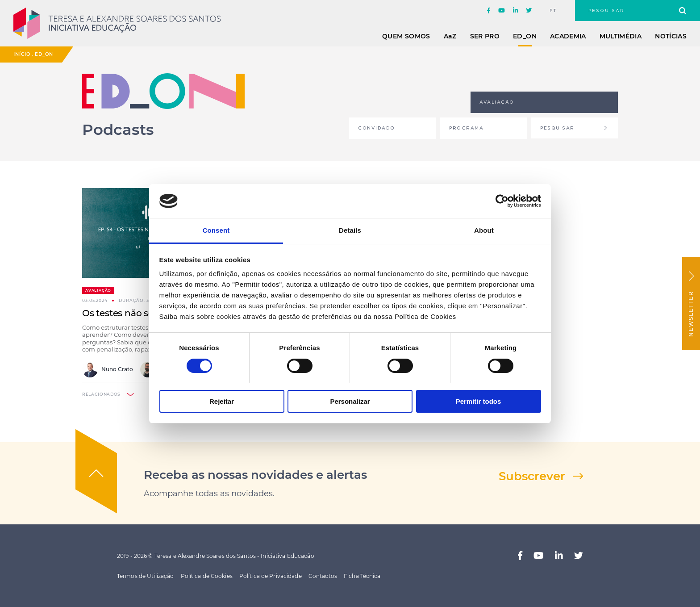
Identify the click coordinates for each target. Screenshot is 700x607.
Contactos (323, 576)
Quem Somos (406, 36)
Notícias (671, 36)
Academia (568, 36)
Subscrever (532, 476)
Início (22, 54)
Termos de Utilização (145, 576)
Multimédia (621, 36)
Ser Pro (485, 36)
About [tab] (484, 230)
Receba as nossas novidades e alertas (255, 475)
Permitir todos (479, 401)
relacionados (101, 394)
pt (553, 11)
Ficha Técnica (362, 576)
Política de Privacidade (271, 576)
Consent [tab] (216, 230)
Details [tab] (350, 230)
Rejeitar (222, 401)
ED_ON (525, 36)
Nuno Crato (108, 370)
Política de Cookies (207, 576)
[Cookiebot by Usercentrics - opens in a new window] (502, 201)
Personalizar (350, 401)
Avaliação (98, 290)
